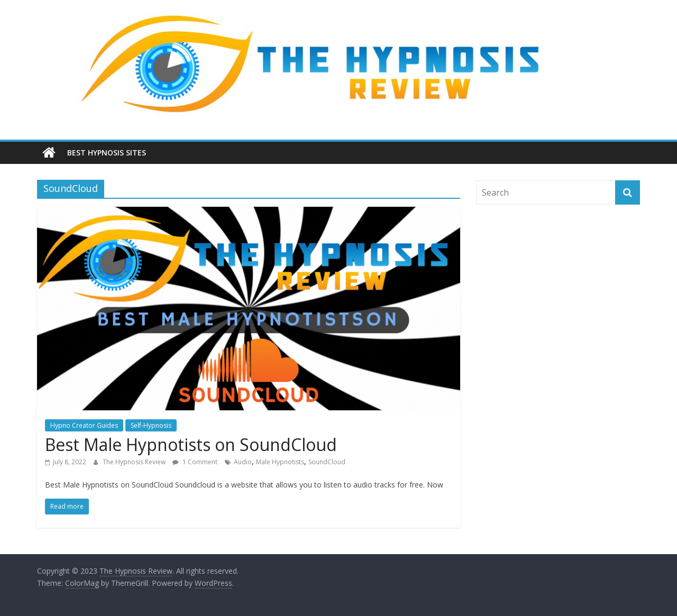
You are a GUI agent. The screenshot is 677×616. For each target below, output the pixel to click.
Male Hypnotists (280, 462)
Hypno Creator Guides (84, 425)
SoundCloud (327, 462)
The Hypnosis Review (135, 462)
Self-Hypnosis (151, 425)
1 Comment (195, 462)
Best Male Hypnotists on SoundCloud (191, 444)
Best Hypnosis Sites (107, 153)
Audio (243, 462)
